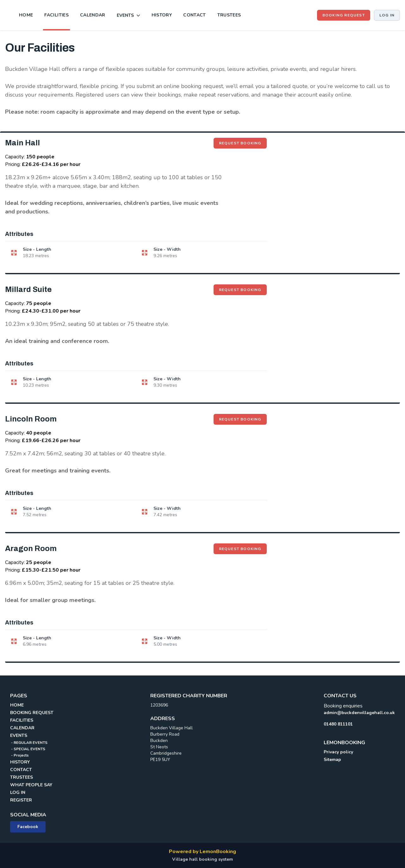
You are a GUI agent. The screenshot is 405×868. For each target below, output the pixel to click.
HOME (26, 15)
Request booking (243, 143)
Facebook (28, 827)
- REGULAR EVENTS (29, 743)
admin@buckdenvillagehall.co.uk (359, 713)
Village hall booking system (202, 859)
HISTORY (162, 15)
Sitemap (332, 760)
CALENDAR (93, 15)
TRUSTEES (229, 15)
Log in (387, 15)
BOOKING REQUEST (344, 15)
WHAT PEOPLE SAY (31, 785)
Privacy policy (338, 752)
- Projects (19, 755)
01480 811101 (338, 724)
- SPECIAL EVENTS (28, 749)
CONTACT (194, 15)
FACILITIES (56, 15)
